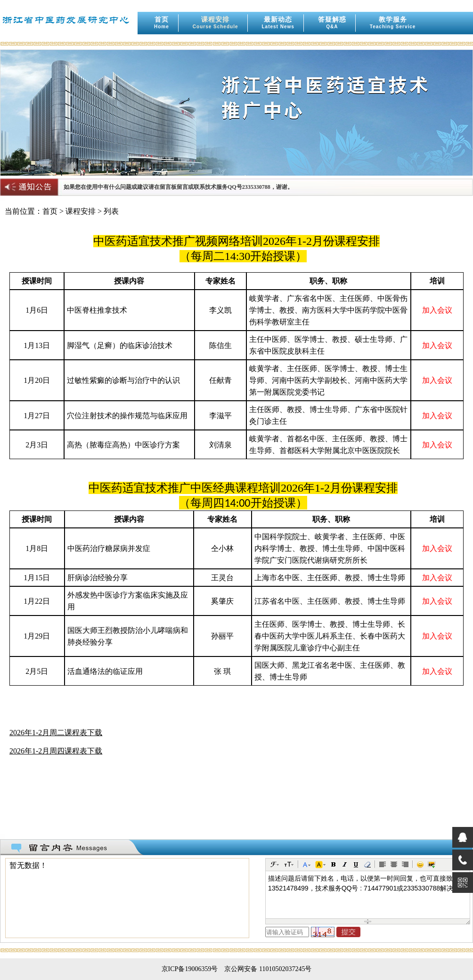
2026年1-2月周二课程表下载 (56, 733)
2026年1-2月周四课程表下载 (56, 751)
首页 (162, 23)
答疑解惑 (332, 23)
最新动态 (278, 23)
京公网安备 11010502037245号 (268, 969)
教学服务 (393, 23)
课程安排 (216, 23)
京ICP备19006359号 (190, 969)
